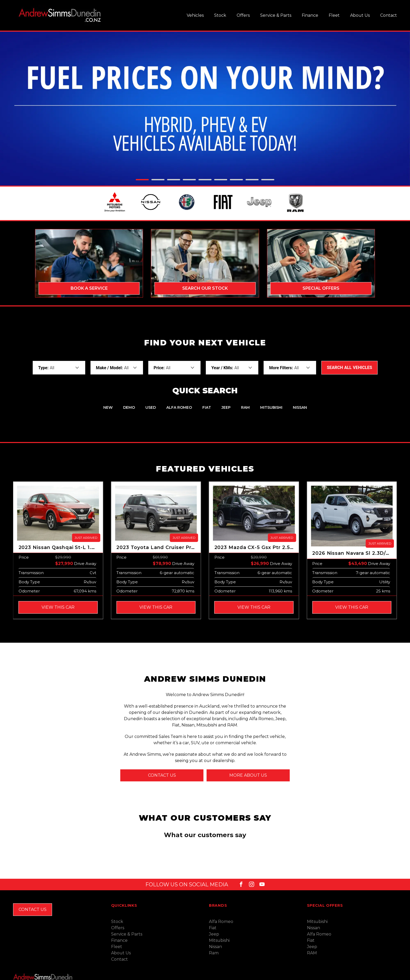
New (108, 408)
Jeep (226, 408)
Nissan (300, 408)
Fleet (334, 15)
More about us (248, 776)
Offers (243, 15)
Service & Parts (276, 15)
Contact (389, 15)
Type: (43, 369)
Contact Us (33, 894)
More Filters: (281, 369)
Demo (129, 408)
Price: (159, 369)
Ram (214, 937)
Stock (220, 15)
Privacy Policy (76, 976)
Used (151, 408)
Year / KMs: (222, 369)
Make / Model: (109, 369)
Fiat (207, 408)
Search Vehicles (349, 369)
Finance (310, 15)
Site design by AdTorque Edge (375, 977)
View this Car (58, 608)
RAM (245, 408)
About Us (360, 15)
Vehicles (195, 15)
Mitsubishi (271, 408)
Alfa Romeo (179, 408)
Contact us (162, 776)
